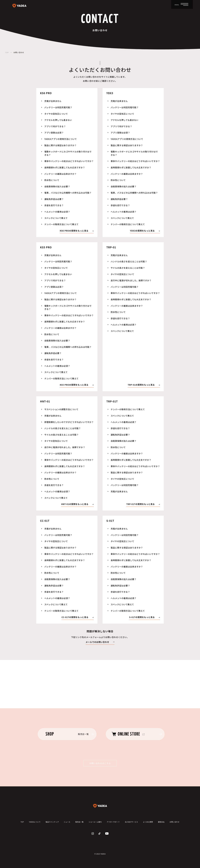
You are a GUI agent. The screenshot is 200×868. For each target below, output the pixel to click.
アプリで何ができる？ (55, 126)
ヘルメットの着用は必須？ (57, 212)
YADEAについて (35, 822)
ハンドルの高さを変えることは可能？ (129, 261)
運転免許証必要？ (119, 199)
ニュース (67, 822)
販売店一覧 (79, 822)
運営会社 (161, 822)
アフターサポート (113, 822)
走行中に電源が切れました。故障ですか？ (131, 280)
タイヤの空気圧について (56, 114)
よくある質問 (148, 822)
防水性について (52, 180)
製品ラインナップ (52, 822)
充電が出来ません (53, 101)
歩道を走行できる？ (54, 205)
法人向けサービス (131, 822)
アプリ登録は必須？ (54, 133)
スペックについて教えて (56, 218)
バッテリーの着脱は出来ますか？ (60, 174)
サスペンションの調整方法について (61, 409)
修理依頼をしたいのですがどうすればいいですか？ (69, 422)
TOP (7, 52)
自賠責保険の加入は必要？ (57, 186)
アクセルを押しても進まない (58, 120)
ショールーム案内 (95, 822)
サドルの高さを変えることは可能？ (128, 268)
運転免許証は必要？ (54, 199)
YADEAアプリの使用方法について (61, 139)
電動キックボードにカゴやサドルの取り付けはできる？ (68, 153)
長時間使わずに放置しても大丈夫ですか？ (65, 167)
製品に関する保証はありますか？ (60, 145)
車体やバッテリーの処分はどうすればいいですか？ (69, 161)
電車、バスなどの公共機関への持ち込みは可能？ (68, 193)
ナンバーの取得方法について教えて (61, 224)
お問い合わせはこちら (100, 763)
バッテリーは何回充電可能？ (58, 107)
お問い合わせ (175, 822)
